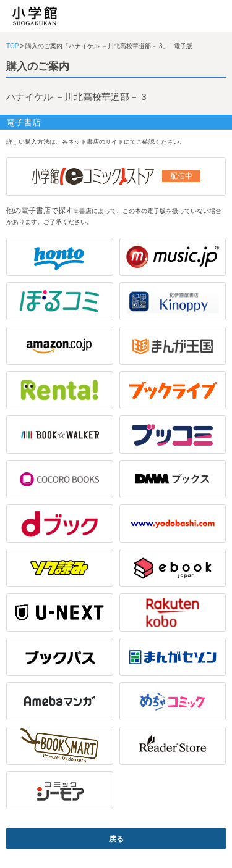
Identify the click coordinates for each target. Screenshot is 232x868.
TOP (12, 46)
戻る (116, 839)
